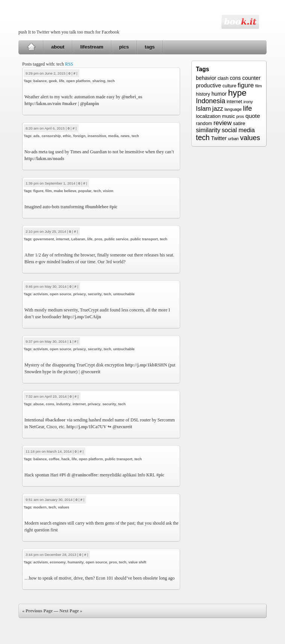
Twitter (219, 138)
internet (63, 239)
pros (98, 239)
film (49, 191)
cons (50, 404)
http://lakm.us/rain (43, 104)
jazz (218, 108)
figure (39, 191)
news (125, 136)
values (64, 507)
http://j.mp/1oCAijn (82, 317)
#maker (69, 104)
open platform (78, 81)
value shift (137, 562)
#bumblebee (97, 207)
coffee (54, 459)
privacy (80, 294)
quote (253, 116)
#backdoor (55, 420)
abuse (39, 404)
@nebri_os (132, 97)
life (62, 81)
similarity (208, 130)
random (204, 124)
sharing (99, 81)
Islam (203, 109)
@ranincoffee (84, 475)
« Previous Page (37, 611)
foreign (80, 136)
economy (58, 562)
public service (116, 239)
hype (237, 93)
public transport (144, 239)
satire (239, 123)
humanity (76, 562)
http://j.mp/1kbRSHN (146, 365)
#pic (113, 207)
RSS (69, 64)
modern (40, 507)
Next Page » (71, 611)
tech (111, 81)
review (223, 123)
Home (31, 47)
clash (223, 78)
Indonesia (211, 101)
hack (65, 459)
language (233, 109)
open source (60, 294)
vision (108, 191)
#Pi (63, 475)
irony (248, 101)
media (114, 136)
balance (40, 81)
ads (37, 136)
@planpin (90, 104)
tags (150, 47)
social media (238, 130)
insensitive (97, 136)
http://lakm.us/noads (44, 159)
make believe (65, 191)
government (44, 239)
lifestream (92, 47)
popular (85, 191)
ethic (67, 136)
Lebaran (78, 239)
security (95, 294)
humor (219, 94)
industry (63, 404)
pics (124, 47)
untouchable (124, 294)
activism (41, 294)
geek (53, 81)
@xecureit (91, 372)
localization (208, 116)
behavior (206, 78)
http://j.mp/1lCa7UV (86, 427)
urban (233, 139)
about (58, 47)
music (228, 116)
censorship (51, 136)
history (203, 94)
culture (230, 86)
